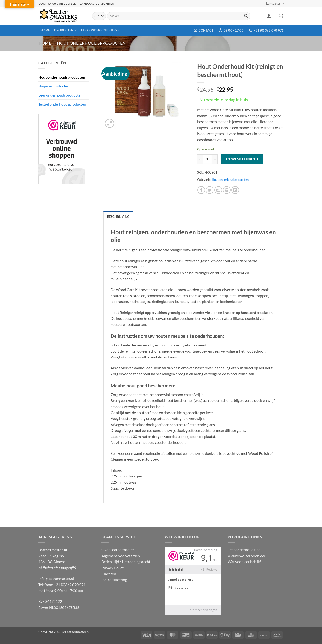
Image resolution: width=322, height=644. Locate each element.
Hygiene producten (54, 86)
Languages (275, 4)
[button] (269, 16)
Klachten (109, 574)
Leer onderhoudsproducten (60, 95)
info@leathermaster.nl (56, 578)
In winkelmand (242, 159)
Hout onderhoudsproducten (91, 43)
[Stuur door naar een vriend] (218, 190)
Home (45, 30)
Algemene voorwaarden (121, 556)
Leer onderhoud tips (101, 30)
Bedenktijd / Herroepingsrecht (126, 562)
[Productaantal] (207, 159)
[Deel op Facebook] (201, 190)
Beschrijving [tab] (118, 217)
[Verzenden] (246, 16)
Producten (65, 30)
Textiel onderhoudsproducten (62, 104)
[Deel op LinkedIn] (235, 190)
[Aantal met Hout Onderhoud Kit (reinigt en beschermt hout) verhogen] (215, 159)
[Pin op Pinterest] (227, 190)
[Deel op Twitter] (210, 190)
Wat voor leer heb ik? (244, 562)
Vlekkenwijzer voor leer (247, 556)
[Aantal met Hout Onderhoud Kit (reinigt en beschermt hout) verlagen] (200, 159)
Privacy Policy (113, 568)
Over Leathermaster (118, 550)
